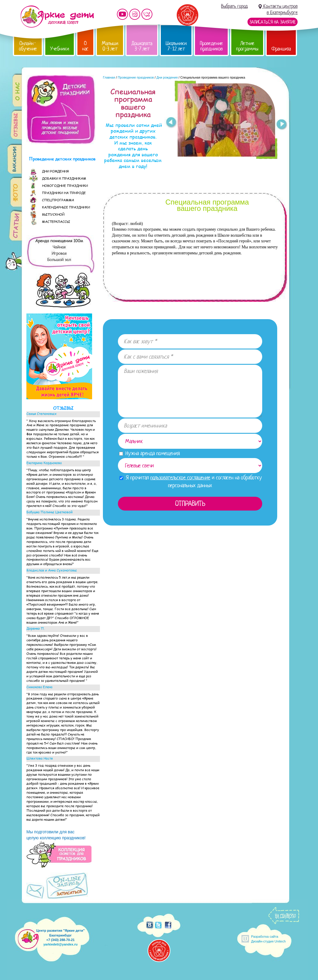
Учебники (60, 49)
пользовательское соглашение (180, 478)
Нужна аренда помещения (149, 453)
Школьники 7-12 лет (176, 46)
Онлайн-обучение (28, 46)
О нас (85, 46)
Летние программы (247, 46)
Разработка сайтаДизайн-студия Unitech (268, 939)
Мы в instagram (135, 14)
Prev (171, 123)
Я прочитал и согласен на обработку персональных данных (191, 481)
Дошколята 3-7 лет (142, 46)
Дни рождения (167, 77)
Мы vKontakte (147, 14)
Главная (109, 77)
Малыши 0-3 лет (110, 46)
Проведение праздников (211, 46)
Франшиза (281, 49)
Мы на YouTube (122, 14)
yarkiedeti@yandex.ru (60, 944)
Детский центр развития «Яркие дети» (57, 16)
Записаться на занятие (273, 22)
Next (282, 125)
